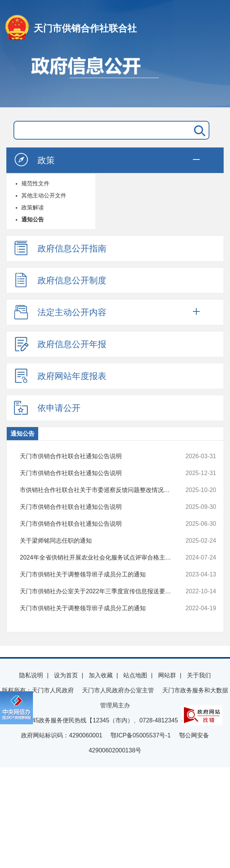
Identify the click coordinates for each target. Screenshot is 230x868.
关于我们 (199, 675)
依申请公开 (47, 408)
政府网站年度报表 (60, 376)
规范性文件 (35, 183)
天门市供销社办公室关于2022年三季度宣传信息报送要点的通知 (100, 591)
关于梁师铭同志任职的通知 (100, 541)
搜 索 (198, 130)
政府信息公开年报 (60, 344)
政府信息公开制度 (60, 280)
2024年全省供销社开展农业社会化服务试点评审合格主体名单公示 (100, 558)
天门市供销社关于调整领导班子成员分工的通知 (100, 575)
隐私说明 (31, 675)
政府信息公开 (115, 78)
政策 (34, 160)
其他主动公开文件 (44, 195)
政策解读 (33, 207)
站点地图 (135, 675)
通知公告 (33, 219)
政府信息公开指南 (60, 248)
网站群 (167, 675)
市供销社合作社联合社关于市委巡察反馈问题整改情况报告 (100, 490)
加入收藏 (101, 675)
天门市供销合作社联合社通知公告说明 (100, 456)
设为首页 (66, 675)
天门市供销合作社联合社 (85, 28)
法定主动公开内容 (60, 312)
